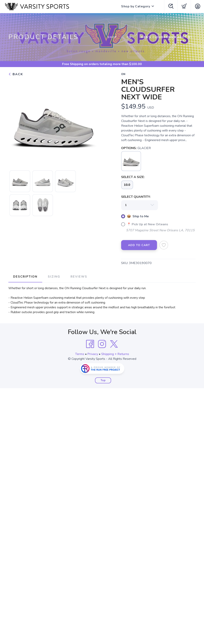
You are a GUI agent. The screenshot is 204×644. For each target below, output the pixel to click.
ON (129, 37)
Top (103, 380)
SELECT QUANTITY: (136, 197)
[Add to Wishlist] (164, 245)
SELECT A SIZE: (133, 177)
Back (16, 74)
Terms (80, 354)
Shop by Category (136, 6)
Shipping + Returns (115, 354)
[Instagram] (102, 344)
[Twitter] (114, 344)
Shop (112, 37)
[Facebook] (90, 344)
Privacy (93, 354)
